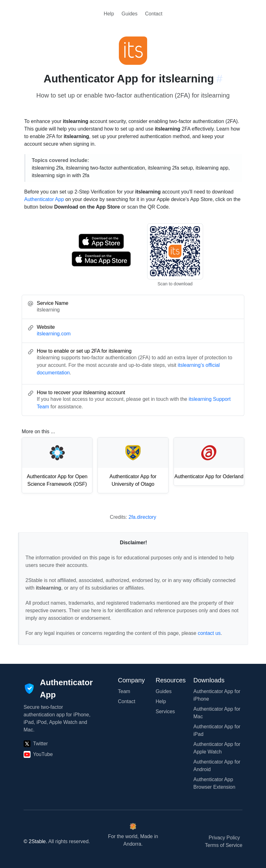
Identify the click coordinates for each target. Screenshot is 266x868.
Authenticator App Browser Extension (214, 783)
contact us (209, 633)
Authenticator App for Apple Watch (217, 748)
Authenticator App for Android (217, 766)
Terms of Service (224, 845)
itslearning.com (54, 334)
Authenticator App (44, 199)
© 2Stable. (35, 841)
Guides (130, 14)
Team (124, 691)
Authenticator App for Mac (217, 713)
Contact (154, 14)
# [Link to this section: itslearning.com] (219, 79)
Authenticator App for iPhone (217, 695)
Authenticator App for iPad (217, 730)
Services (165, 711)
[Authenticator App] (58, 689)
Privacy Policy (224, 838)
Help (109, 14)
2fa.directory (142, 517)
